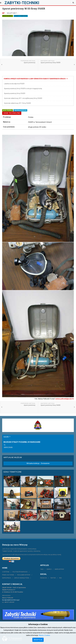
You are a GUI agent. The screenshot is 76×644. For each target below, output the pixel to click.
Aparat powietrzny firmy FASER (15, 93)
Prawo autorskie (8, 575)
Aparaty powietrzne (21, 16)
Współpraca (6, 578)
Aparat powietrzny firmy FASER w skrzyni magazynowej (23, 89)
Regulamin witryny (24, 575)
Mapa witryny (59, 569)
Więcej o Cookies (44, 635)
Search (49, 569)
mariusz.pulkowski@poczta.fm (65, 399)
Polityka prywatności (20, 572)
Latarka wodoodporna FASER (14, 84)
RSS (60, 578)
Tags (42, 569)
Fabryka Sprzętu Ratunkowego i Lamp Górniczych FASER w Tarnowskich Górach (36, 79)
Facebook (43, 578)
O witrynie (6, 572)
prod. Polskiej (8, 16)
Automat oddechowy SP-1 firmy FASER (17, 103)
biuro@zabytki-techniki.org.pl (11, 600)
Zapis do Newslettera (21, 578)
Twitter (53, 578)
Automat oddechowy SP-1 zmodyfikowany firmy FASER (23, 98)
